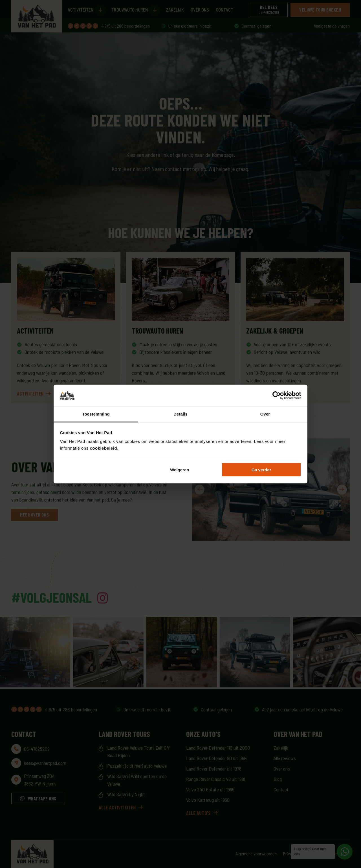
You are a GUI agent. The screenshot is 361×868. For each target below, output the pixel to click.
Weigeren (180, 469)
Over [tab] (265, 414)
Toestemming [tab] (96, 414)
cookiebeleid (103, 448)
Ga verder (261, 469)
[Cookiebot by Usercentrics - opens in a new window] (277, 396)
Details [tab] (180, 414)
